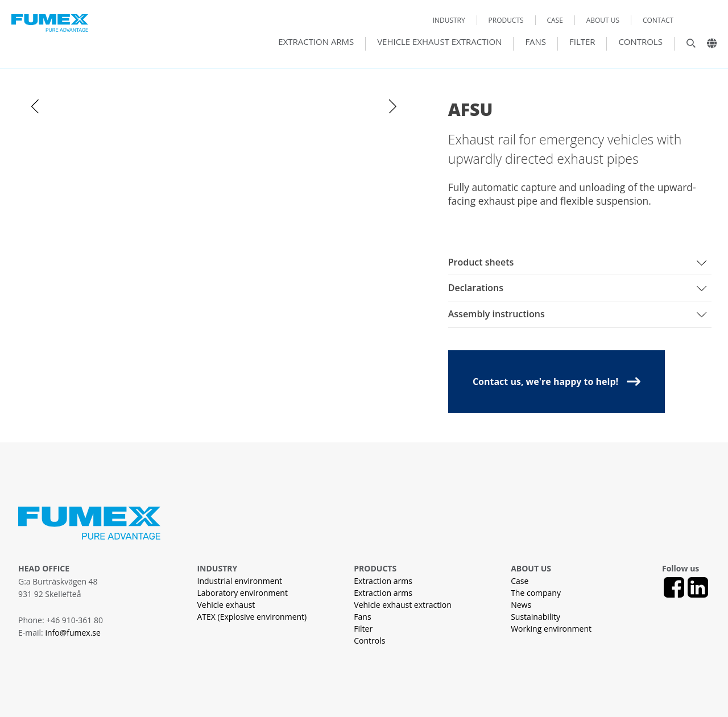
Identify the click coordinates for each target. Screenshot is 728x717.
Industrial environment (239, 581)
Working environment (551, 629)
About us (603, 20)
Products (506, 20)
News (521, 605)
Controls (640, 42)
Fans (535, 42)
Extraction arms (316, 42)
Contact (658, 20)
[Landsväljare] (708, 46)
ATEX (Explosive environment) (252, 617)
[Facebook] (674, 587)
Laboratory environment (242, 593)
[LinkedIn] (698, 587)
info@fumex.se (73, 633)
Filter (582, 42)
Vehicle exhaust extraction (439, 42)
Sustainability (535, 617)
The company (536, 593)
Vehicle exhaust (226, 605)
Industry (449, 20)
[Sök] (685, 46)
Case (555, 20)
